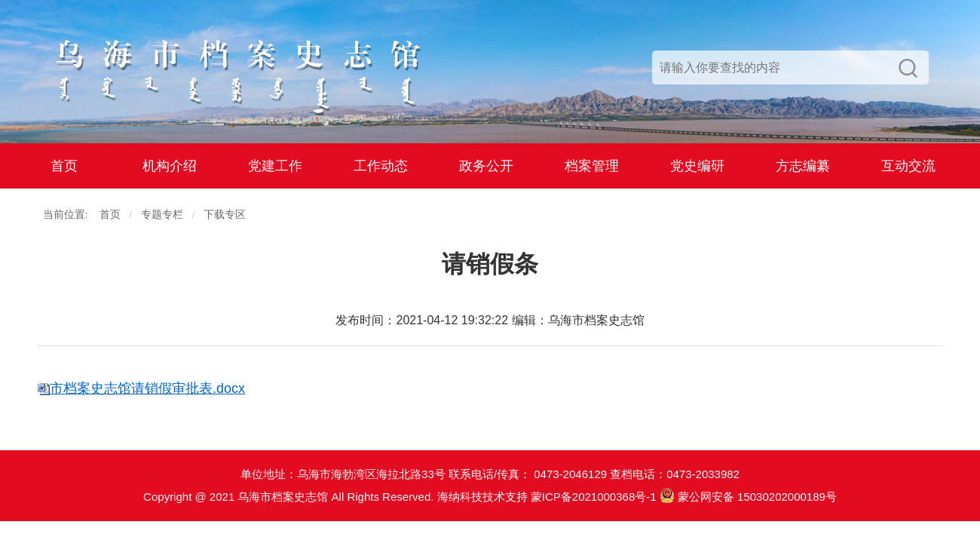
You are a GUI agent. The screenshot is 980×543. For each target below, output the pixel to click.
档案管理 (592, 166)
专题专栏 (162, 215)
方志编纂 (803, 166)
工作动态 (381, 166)
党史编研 (697, 166)
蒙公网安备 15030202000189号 (748, 497)
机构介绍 (170, 166)
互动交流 (908, 166)
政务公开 (486, 166)
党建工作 (275, 166)
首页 (64, 166)
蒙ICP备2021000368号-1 (594, 497)
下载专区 (225, 215)
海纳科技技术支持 (482, 497)
